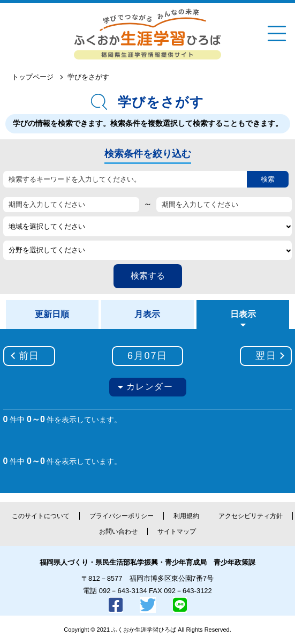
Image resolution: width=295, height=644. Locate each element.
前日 (29, 356)
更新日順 (52, 314)
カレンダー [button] (150, 387)
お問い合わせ (118, 531)
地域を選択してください (47, 226)
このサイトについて (41, 516)
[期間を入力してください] (71, 205)
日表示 (243, 314)
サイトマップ (177, 531)
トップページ (33, 77)
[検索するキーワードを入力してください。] (125, 179)
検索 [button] (268, 179)
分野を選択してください (47, 250)
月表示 (147, 314)
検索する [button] (148, 276)
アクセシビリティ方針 (251, 516)
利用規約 (186, 516)
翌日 (266, 356)
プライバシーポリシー (122, 516)
